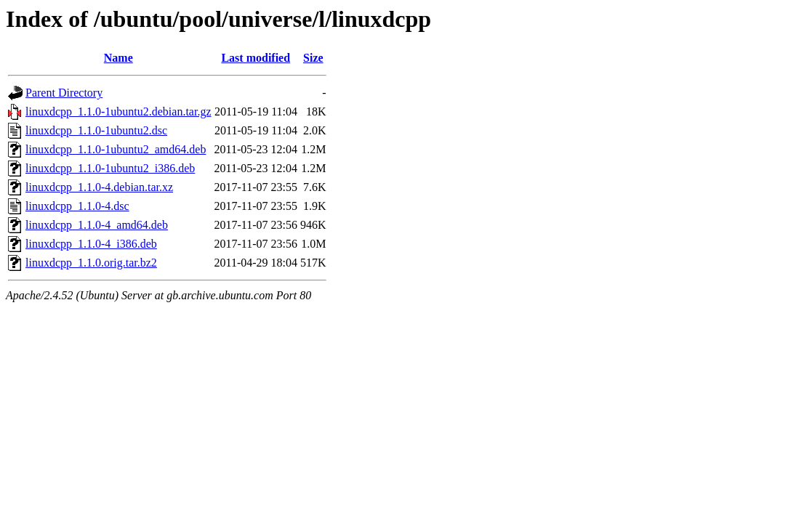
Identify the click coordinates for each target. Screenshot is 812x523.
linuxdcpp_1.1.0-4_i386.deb (91, 244)
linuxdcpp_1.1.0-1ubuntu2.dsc (96, 130)
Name (118, 58)
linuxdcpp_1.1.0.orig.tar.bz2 (91, 263)
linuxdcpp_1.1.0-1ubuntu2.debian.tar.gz (118, 112)
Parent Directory (64, 93)
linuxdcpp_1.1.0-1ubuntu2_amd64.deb (116, 149)
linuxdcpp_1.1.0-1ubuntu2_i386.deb (110, 168)
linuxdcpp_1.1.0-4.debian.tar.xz (99, 187)
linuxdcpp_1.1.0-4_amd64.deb (97, 225)
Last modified (256, 58)
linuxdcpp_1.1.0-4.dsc (77, 206)
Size (313, 58)
